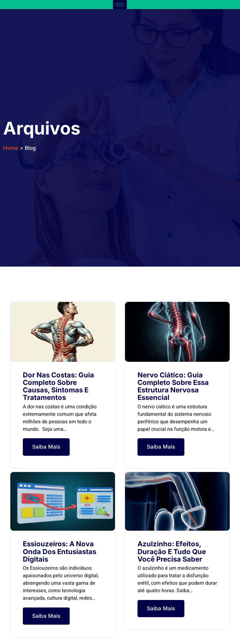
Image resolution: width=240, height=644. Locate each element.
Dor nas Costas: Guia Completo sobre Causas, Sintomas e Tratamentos (58, 386)
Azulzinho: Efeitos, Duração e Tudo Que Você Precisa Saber (172, 551)
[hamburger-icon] (120, 5)
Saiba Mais (46, 447)
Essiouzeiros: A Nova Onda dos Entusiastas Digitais (60, 551)
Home (11, 148)
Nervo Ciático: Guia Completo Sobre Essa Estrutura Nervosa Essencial (173, 386)
